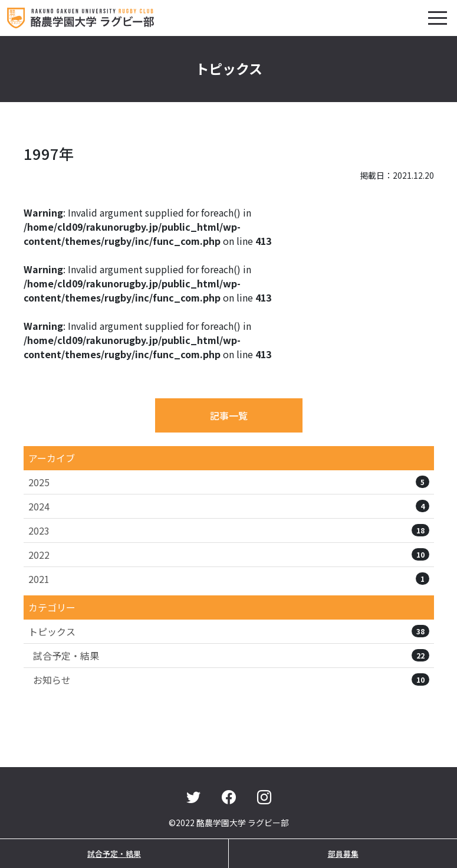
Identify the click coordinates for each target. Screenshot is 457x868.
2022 (229, 555)
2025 (229, 482)
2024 (229, 506)
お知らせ (231, 680)
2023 (229, 530)
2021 (229, 579)
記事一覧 (229, 415)
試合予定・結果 (231, 656)
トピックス (229, 631)
